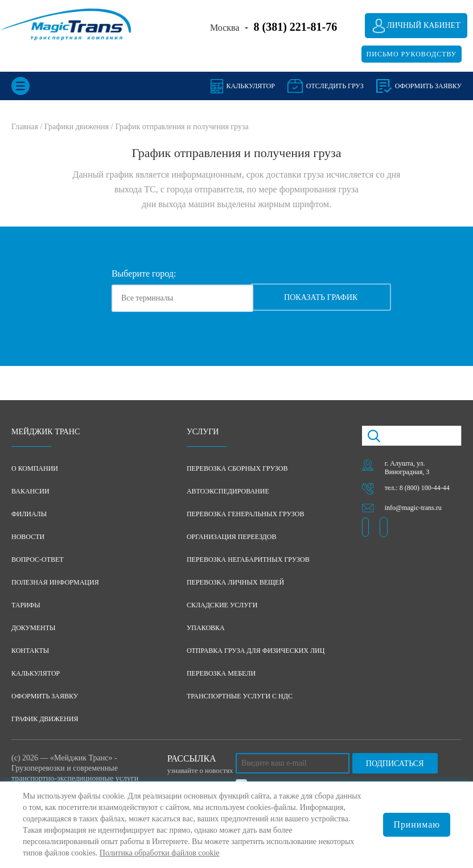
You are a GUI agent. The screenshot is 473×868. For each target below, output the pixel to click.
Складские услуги (222, 606)
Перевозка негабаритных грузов (248, 560)
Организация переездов (232, 537)
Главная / (28, 127)
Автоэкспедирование (228, 492)
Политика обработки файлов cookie (160, 853)
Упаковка (206, 628)
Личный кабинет (423, 25)
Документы (34, 628)
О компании (35, 469)
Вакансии (30, 492)
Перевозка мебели (221, 674)
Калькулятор (251, 86)
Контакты (30, 651)
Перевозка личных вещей (235, 583)
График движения (45, 719)
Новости (28, 537)
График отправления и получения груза (182, 127)
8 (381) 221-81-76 (296, 27)
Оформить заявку (45, 697)
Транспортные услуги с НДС (240, 697)
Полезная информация (55, 583)
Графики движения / (79, 127)
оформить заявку (428, 86)
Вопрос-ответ (38, 560)
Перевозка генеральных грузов (246, 515)
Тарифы (26, 606)
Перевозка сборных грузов (237, 469)
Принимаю (417, 824)
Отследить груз (335, 86)
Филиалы (29, 515)
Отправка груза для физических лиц (256, 651)
